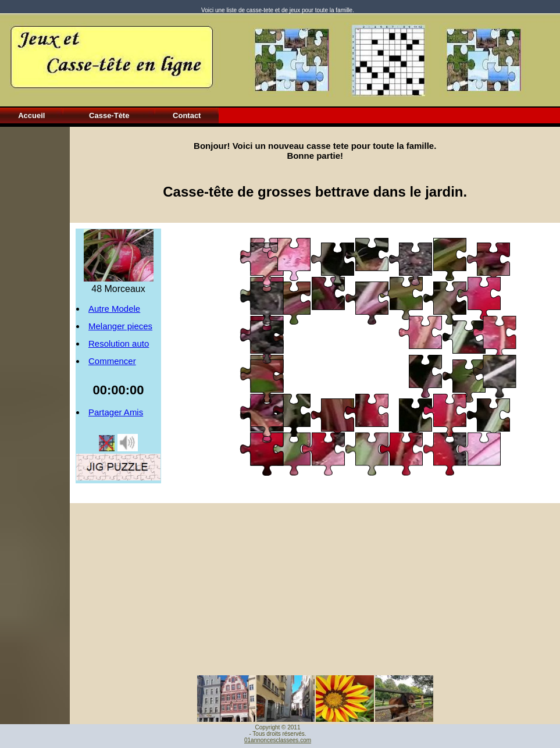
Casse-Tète (109, 115)
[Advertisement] (35, 301)
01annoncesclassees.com (278, 740)
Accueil (31, 115)
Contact (187, 115)
